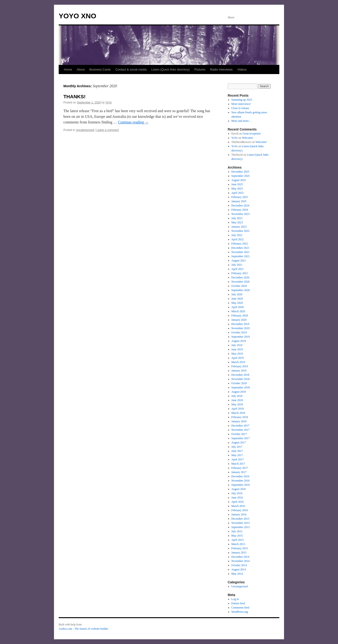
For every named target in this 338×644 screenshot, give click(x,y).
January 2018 (239, 421)
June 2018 (237, 400)
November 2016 (241, 481)
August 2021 (239, 261)
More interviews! (241, 104)
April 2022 (238, 239)
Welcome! (248, 138)
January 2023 (239, 227)
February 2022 (240, 244)
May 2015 (237, 536)
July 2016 (237, 493)
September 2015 (241, 527)
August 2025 (239, 180)
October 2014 (239, 565)
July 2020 (237, 294)
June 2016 (237, 498)
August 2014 (239, 569)
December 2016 (240, 476)
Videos (242, 69)
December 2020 (240, 277)
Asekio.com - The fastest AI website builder (83, 629)
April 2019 (238, 358)
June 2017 (237, 451)
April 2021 (238, 269)
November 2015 (241, 523)
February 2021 (240, 273)
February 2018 (240, 417)
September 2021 (241, 256)
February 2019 (240, 366)
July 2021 (237, 265)
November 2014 (241, 561)
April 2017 (238, 459)
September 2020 (241, 290)
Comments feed (240, 608)
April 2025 (238, 193)
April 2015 (238, 540)
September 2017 (241, 438)
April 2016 (238, 502)
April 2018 (238, 409)
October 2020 (239, 286)
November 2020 (241, 282)
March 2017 (238, 464)
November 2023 (241, 214)
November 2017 (241, 430)
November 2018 (241, 379)
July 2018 (237, 396)
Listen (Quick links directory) (171, 69)
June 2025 (237, 184)
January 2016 (239, 514)
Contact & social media (131, 69)
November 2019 (241, 328)
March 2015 (238, 544)
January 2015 (239, 553)
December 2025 (240, 172)
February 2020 (240, 316)
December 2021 (240, 248)
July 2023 (237, 218)
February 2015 (240, 548)
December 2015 (240, 519)
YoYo (109, 103)
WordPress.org (240, 612)
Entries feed (238, 603)
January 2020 (239, 320)
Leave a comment (108, 130)
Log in (235, 599)
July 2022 (237, 235)
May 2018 (237, 404)
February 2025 (240, 197)
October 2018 (239, 383)
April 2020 (238, 307)
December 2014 (240, 557)
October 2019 (239, 332)
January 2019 (239, 371)
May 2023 (237, 222)
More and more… (242, 121)
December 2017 (240, 426)
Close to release (240, 108)
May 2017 (237, 455)
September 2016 (241, 485)
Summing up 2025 (242, 100)
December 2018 (240, 375)
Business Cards (100, 69)
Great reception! (252, 134)
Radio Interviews (221, 69)
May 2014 (237, 574)
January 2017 (239, 472)
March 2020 (238, 311)
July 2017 (237, 447)
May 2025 (237, 189)
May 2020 (237, 303)
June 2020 (237, 299)
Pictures (200, 69)
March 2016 (238, 506)
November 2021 (241, 252)
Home (68, 69)
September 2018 (241, 387)
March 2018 (238, 413)
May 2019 (237, 354)
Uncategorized (85, 130)
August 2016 (239, 489)
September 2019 (241, 337)
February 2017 (240, 468)
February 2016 (240, 510)
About (81, 69)
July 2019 (237, 345)
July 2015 (237, 531)
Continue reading (133, 122)
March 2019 (238, 362)
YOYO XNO (77, 16)
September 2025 (241, 176)
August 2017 (239, 443)
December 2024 (240, 205)
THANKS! (75, 97)
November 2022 (241, 231)
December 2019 (240, 324)
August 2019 (239, 341)
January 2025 (239, 201)
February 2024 (240, 210)
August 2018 (239, 392)
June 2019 (237, 349)
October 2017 (239, 434)
